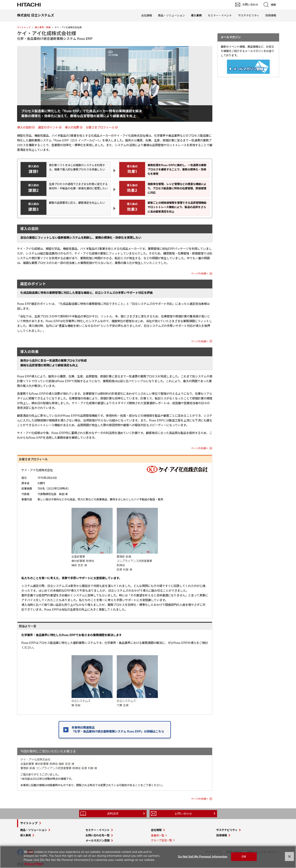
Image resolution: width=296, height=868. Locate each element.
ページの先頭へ (200, 274)
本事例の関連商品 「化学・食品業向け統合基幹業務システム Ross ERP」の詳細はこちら (118, 730)
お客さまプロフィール (100, 127)
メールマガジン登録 (98, 840)
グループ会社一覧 (161, 840)
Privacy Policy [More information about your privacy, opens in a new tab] (34, 864)
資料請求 (113, 814)
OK (244, 856)
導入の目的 (24, 127)
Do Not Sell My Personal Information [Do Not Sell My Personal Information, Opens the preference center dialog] (203, 856)
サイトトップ (24, 27)
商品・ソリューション (171, 15)
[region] (148, 857)
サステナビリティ (249, 15)
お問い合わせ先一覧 (98, 835)
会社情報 (147, 15)
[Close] (289, 856)
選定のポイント (48, 127)
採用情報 (271, 15)
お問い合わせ (183, 814)
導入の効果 (72, 127)
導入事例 (25, 835)
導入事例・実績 (43, 27)
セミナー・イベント (220, 15)
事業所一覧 (158, 836)
